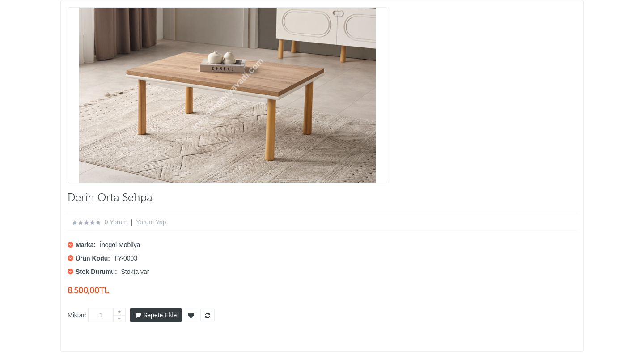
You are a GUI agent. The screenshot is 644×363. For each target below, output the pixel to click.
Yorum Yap (151, 222)
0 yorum (116, 222)
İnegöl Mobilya (120, 245)
